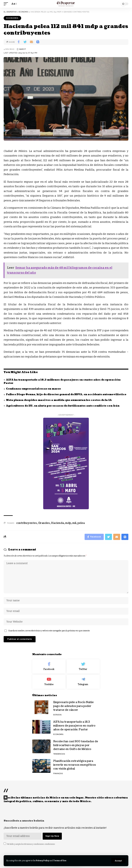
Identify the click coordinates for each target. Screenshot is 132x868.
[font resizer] (14, 4)
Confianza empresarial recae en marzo (33, 389)
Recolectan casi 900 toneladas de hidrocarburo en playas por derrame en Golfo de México (76, 745)
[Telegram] (83, 682)
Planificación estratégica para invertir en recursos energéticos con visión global (75, 765)
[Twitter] (83, 666)
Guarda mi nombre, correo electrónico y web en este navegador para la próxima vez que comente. (49, 631)
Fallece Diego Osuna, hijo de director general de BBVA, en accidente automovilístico (66, 394)
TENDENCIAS (59, 754)
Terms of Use (60, 861)
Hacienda (58, 523)
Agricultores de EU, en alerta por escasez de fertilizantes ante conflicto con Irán (63, 406)
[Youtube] (49, 682)
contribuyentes (27, 523)
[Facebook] (49, 666)
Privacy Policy (43, 861)
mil (74, 523)
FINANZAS (58, 773)
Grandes (44, 523)
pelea (81, 523)
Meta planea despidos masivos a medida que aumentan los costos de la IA (59, 400)
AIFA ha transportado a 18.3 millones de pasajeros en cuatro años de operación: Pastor (62, 382)
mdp (68, 523)
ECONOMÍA (12, 18)
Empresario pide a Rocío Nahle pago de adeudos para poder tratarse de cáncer (73, 706)
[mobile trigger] (7, 4)
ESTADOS (57, 715)
